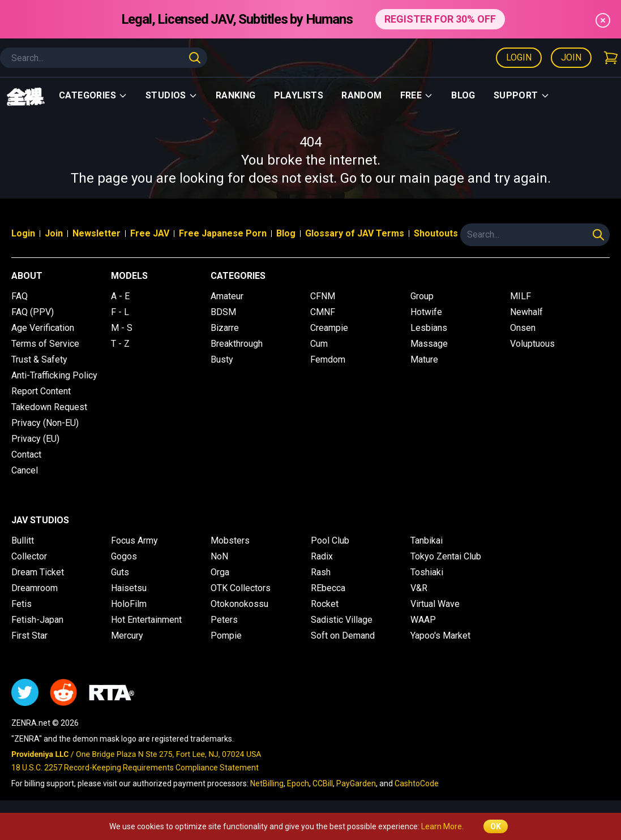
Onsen (523, 328)
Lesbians (429, 328)
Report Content (41, 391)
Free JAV (150, 233)
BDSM (223, 312)
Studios (172, 95)
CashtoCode (417, 783)
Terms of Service (45, 344)
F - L (120, 312)
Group (422, 296)
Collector (29, 556)
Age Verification (43, 328)
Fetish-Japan (37, 620)
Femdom (328, 359)
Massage (429, 344)
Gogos (124, 556)
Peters (224, 620)
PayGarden (356, 783)
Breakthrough (237, 344)
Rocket (325, 604)
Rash (321, 572)
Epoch (298, 783)
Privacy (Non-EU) (45, 423)
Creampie (329, 328)
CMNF (323, 312)
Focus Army (134, 540)
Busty (222, 359)
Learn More (442, 826)
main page (432, 178)
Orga (220, 572)
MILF (521, 296)
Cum (319, 344)
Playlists (299, 95)
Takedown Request (49, 407)
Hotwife (426, 312)
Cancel (25, 470)
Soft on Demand (343, 636)
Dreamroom (35, 588)
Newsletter (97, 233)
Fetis (22, 604)
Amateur (227, 296)
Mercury (127, 636)
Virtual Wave (435, 604)
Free (417, 95)
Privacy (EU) (35, 439)
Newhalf (526, 312)
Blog (463, 95)
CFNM (323, 296)
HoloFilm (129, 604)
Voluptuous (532, 344)
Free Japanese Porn (223, 233)
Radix (322, 556)
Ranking (236, 95)
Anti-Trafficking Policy (54, 375)
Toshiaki (427, 572)
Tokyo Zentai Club (446, 556)
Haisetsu (129, 588)
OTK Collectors (241, 588)
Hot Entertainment (146, 620)
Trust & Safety (39, 359)
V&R (419, 588)
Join (571, 57)
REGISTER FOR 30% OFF (440, 19)
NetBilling (267, 783)
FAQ (20, 296)
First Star (29, 636)
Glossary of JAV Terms (355, 233)
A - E (120, 296)
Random (361, 95)
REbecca (328, 588)
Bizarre (225, 328)
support (522, 95)
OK (496, 826)
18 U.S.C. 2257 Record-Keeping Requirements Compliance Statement (135, 768)
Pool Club (330, 540)
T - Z (120, 344)
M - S (122, 328)
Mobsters (230, 540)
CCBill (323, 783)
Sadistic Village (342, 620)
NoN (219, 556)
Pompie (226, 636)
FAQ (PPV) (33, 312)
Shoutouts (436, 233)
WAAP (423, 620)
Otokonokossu (239, 604)
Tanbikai (427, 540)
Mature (424, 359)
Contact (26, 455)
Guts (120, 572)
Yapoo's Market (440, 636)
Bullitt (23, 540)
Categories (93, 95)
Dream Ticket (38, 572)
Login (519, 57)
